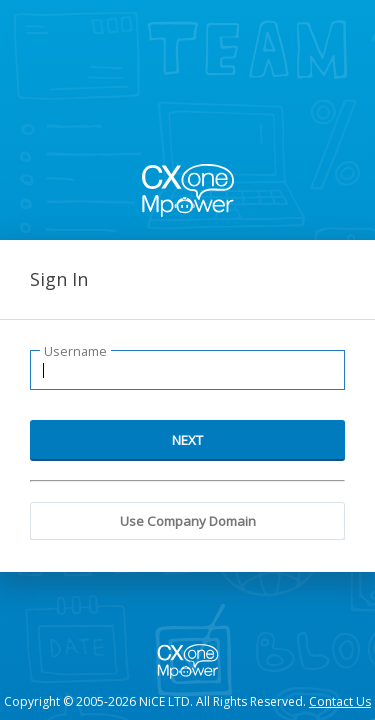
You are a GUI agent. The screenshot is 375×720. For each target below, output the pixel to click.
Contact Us (340, 701)
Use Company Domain (188, 521)
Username (75, 351)
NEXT (187, 440)
